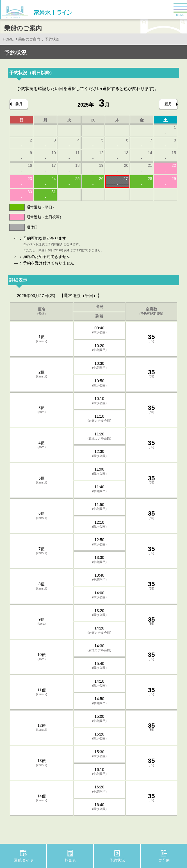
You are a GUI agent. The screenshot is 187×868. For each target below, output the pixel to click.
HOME (8, 39)
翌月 (168, 104)
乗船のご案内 (29, 39)
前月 (19, 104)
